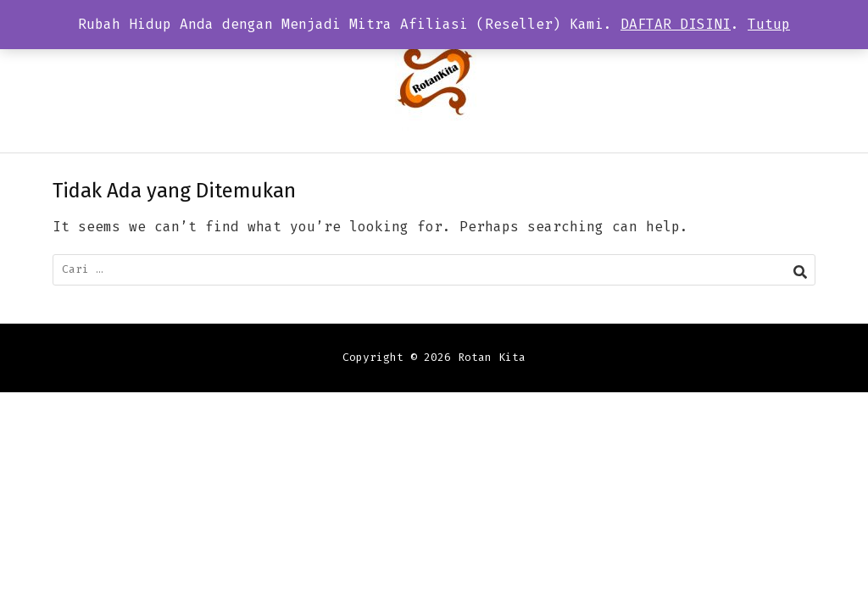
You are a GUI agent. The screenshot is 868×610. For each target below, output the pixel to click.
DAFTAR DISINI (676, 24)
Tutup (769, 24)
